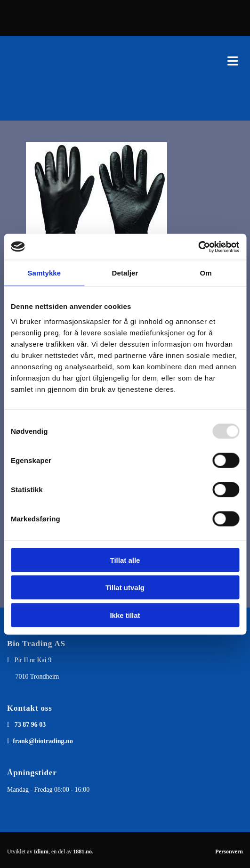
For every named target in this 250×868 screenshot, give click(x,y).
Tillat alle (125, 560)
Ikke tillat (125, 615)
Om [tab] (206, 273)
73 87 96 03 (30, 725)
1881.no (82, 852)
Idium (41, 852)
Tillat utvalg (125, 588)
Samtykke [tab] (44, 273)
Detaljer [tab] (125, 273)
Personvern (229, 852)
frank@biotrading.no (43, 741)
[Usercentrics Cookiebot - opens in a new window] (198, 247)
